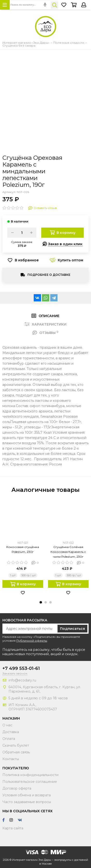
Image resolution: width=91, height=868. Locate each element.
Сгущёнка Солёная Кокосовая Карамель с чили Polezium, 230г (68, 552)
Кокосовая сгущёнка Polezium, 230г (23, 549)
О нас (7, 725)
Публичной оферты (32, 641)
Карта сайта (13, 828)
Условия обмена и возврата (27, 795)
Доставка (11, 732)
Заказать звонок (15, 673)
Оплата (9, 739)
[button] (41, 602)
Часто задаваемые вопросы (27, 802)
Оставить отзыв (43, 208)
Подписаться (72, 629)
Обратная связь (16, 752)
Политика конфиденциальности (30, 775)
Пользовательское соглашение (30, 782)
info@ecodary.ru (22, 680)
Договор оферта (17, 788)
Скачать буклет (16, 745)
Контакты (11, 759)
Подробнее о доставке (49, 275)
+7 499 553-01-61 (21, 668)
